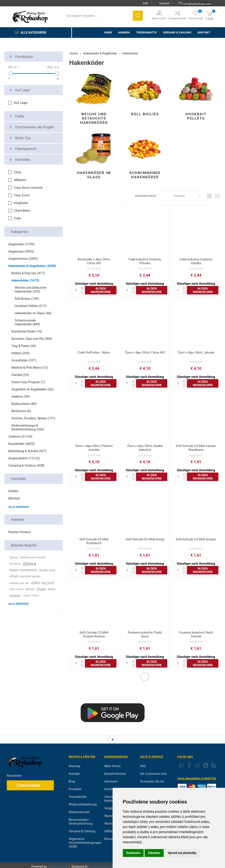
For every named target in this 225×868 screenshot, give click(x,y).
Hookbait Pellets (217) (31, 306)
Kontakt (74, 774)
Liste (218, 196)
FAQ (143, 766)
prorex (30, 589)
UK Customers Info (153, 774)
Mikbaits (20, 180)
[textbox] (97, 16)
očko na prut (42, 583)
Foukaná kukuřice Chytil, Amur (145, 634)
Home (74, 53)
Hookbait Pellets (196, 116)
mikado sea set (19, 583)
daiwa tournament (23, 570)
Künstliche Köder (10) (27, 331)
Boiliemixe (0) (21, 411)
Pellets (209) (21, 353)
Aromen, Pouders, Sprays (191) (33, 418)
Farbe (20, 116)
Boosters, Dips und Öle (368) (32, 339)
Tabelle (209, 196)
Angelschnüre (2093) (23, 259)
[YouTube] (198, 765)
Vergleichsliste (177, 18)
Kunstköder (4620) (21, 444)
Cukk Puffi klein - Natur (94, 353)
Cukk (18, 218)
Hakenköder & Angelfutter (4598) (32, 266)
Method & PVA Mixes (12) (30, 368)
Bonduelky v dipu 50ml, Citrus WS (94, 261)
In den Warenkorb (101, 290)
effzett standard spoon (25, 576)
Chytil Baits (22, 211)
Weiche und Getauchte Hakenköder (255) (31, 290)
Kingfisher (21, 203)
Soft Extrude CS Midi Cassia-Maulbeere (196, 448)
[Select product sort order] (182, 196)
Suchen (138, 16)
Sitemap (75, 766)
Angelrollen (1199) (21, 244)
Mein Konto (159, 18)
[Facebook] (189, 765)
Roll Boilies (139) (27, 299)
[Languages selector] (165, 3)
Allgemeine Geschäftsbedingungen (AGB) (85, 843)
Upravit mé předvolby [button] (182, 853)
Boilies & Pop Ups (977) (28, 273)
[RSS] (214, 765)
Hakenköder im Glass (94, 175)
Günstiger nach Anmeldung (94, 284)
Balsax (14, 557)
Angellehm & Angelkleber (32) (33, 389)
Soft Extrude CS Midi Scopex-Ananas (94, 634)
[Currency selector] (146, 3)
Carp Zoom (22, 195)
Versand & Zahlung (82, 831)
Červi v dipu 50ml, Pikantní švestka (94, 448)
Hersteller (23, 160)
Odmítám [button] (154, 853)
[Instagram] (206, 765)
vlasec (15, 596)
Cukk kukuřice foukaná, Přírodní (145, 261)
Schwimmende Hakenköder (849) (27, 322)
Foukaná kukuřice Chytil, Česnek (196, 634)
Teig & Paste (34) (24, 346)
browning (15, 564)
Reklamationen (79, 812)
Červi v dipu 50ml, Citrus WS (145, 353)
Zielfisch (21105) (20, 437)
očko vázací (16, 589)
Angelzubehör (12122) (24, 458)
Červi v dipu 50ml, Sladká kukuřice (145, 448)
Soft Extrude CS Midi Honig (145, 539)
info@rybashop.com (197, 4)
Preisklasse (24, 57)
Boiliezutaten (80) (24, 404)
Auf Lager (23, 90)
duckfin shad (47, 570)
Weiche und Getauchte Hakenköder (94, 118)
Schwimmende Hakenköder (145, 175)
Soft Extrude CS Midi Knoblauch (94, 541)
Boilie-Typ (23, 138)
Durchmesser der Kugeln (35, 127)
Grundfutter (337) (24, 360)
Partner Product (19, 532)
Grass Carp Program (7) (28, 382)
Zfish (18, 172)
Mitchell (14, 498)
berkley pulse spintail (33, 557)
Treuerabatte (78, 797)
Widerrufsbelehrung (83, 804)
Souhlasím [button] (133, 853)
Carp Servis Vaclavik (28, 188)
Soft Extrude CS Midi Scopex (196, 539)
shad (41, 589)
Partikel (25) (20, 375)
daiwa (30, 564)
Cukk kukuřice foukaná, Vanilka (196, 261)
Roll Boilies (145, 114)
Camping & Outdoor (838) (26, 465)
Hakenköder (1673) (25, 280)
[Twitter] (181, 765)
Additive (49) (21, 397)
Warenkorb (112, 816)
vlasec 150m (31, 596)
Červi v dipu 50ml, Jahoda (196, 353)
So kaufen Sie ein (152, 781)
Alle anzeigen (19, 507)
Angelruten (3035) (21, 251)
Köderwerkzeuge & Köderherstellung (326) (28, 427)
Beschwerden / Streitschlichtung (81, 822)
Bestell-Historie (115, 774)
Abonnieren (30, 785)
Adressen (111, 781)
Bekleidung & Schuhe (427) (27, 451)
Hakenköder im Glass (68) (33, 313)
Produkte (75, 789)
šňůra (51, 589)
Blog (72, 781)
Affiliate (110, 831)
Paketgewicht (26, 149)
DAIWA (13, 491)
